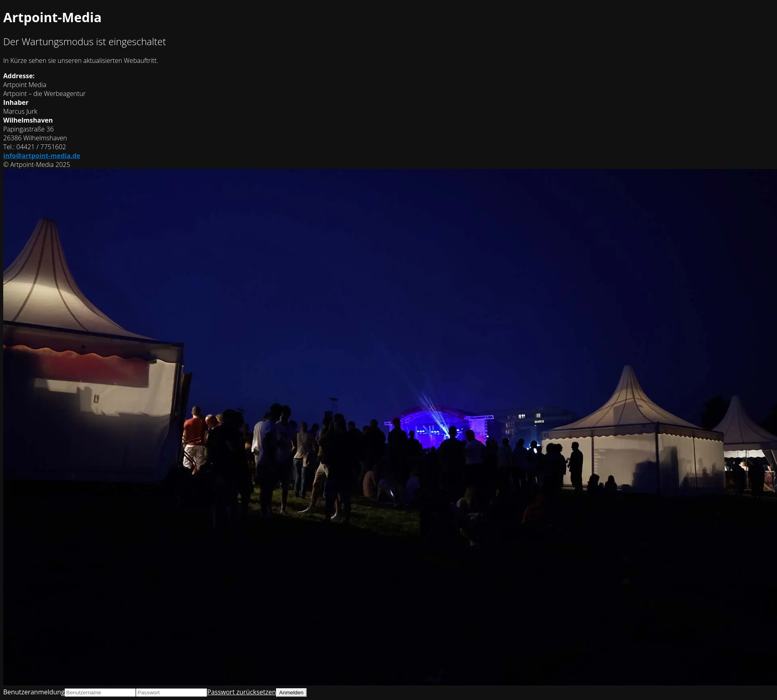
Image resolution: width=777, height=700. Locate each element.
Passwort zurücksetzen (242, 692)
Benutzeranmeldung (34, 692)
